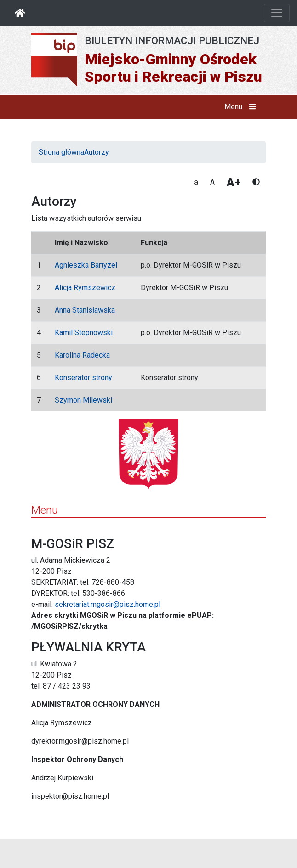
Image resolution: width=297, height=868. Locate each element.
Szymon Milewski (83, 400)
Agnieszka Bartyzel (86, 265)
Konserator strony (83, 378)
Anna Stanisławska (85, 310)
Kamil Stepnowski (84, 333)
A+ (234, 182)
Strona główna (61, 152)
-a (195, 182)
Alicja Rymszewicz (85, 288)
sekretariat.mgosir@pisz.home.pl (108, 604)
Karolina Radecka (82, 355)
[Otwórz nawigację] (277, 13)
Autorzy (97, 152)
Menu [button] (242, 107)
